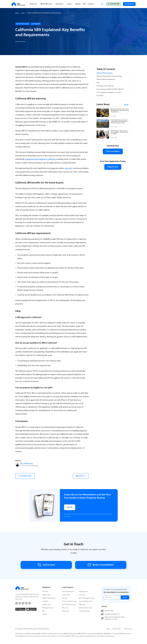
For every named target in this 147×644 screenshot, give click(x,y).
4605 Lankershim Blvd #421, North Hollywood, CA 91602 (113, 618)
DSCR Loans (66, 611)
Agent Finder (46, 595)
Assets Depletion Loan (86, 601)
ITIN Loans (82, 605)
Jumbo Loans (66, 595)
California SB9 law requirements (106, 79)
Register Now (113, 167)
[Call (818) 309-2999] (113, 4)
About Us (33, 4)
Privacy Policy (117, 629)
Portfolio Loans (83, 592)
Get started (129, 4)
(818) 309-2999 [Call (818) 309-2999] (107, 611)
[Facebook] (23, 603)
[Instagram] (17, 603)
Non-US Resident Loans (69, 605)
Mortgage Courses (48, 608)
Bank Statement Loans (86, 608)
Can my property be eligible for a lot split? (109, 93)
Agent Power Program (49, 598)
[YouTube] (26, 603)
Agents (75, 4)
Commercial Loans (84, 611)
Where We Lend (45, 4)
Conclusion (100, 96)
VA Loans (65, 598)
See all (127, 105)
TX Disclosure (128, 629)
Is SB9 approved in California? (105, 86)
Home (17, 13)
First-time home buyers (23, 24)
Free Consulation (113, 151)
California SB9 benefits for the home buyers (109, 76)
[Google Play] (20, 609)
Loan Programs (36, 24)
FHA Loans (82, 595)
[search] (101, 4)
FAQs (98, 83)
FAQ (81, 4)
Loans (67, 4)
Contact (88, 4)
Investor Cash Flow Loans (70, 601)
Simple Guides (46, 605)
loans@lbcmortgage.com (110, 614)
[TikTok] (30, 603)
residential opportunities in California (41, 159)
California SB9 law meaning (105, 73)
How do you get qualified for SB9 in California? (110, 89)
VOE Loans (65, 608)
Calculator (45, 601)
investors (69, 168)
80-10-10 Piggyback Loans (87, 598)
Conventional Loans (68, 592)
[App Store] (31, 609)
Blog (23, 13)
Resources (58, 4)
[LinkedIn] (20, 603)
